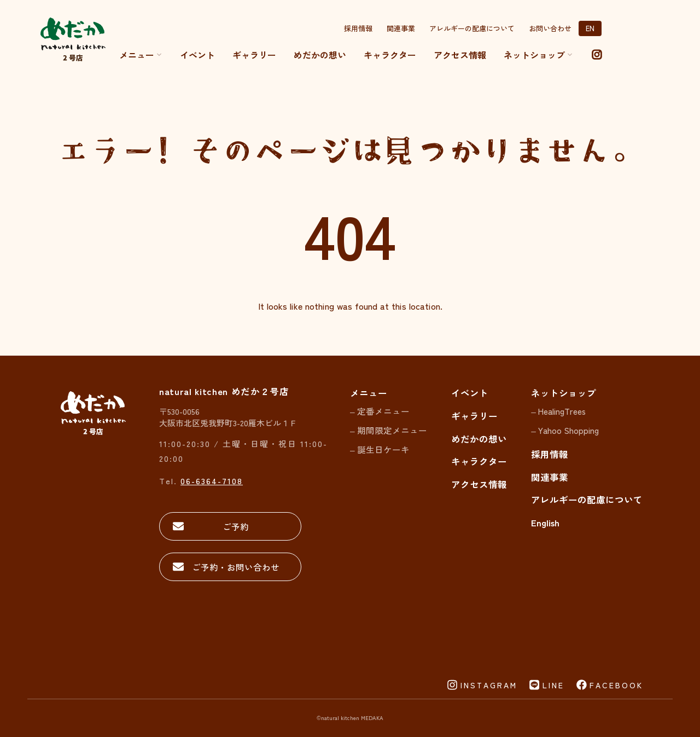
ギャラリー (254, 55)
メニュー (141, 55)
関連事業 (401, 28)
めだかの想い (320, 55)
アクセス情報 (460, 55)
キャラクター (390, 55)
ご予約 (236, 526)
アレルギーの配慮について (472, 28)
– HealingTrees (558, 411)
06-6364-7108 (212, 481)
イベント (197, 55)
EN (590, 28)
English (545, 523)
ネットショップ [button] (538, 55)
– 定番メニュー (380, 411)
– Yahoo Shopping (565, 430)
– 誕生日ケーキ (380, 449)
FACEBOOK (616, 685)
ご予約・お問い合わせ (236, 567)
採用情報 (358, 28)
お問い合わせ (550, 28)
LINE (553, 685)
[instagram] (597, 55)
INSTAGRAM (489, 685)
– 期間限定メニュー (389, 430)
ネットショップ (564, 393)
